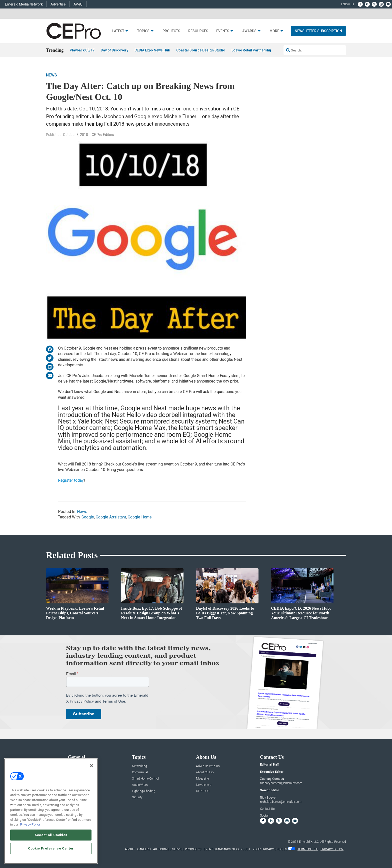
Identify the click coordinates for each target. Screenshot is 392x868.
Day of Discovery (114, 50)
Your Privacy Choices (270, 849)
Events (223, 31)
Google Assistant (111, 517)
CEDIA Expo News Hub (152, 50)
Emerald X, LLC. (309, 842)
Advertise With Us (208, 766)
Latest (118, 31)
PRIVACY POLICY (332, 849)
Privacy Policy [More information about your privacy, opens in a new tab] (30, 824)
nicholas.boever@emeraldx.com (281, 802)
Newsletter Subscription (318, 31)
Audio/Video (140, 785)
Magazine (202, 779)
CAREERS (144, 849)
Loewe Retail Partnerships (253, 50)
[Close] (91, 766)
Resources (198, 31)
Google (88, 517)
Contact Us (267, 809)
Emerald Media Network (24, 4)
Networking (139, 766)
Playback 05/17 (82, 50)
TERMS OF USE (308, 849)
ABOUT (130, 849)
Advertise (58, 4)
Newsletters (204, 785)
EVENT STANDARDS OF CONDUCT (227, 849)
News (51, 75)
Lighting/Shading (144, 791)
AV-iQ (78, 4)
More (274, 31)
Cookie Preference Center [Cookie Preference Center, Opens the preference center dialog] (51, 848)
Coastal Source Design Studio (201, 50)
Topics (143, 31)
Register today (71, 480)
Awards (249, 31)
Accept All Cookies (51, 835)
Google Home (140, 517)
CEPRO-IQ (203, 791)
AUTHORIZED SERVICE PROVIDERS (177, 849)
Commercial (140, 772)
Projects (171, 31)
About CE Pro (205, 772)
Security (137, 797)
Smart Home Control (145, 779)
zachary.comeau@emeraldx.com (281, 783)
